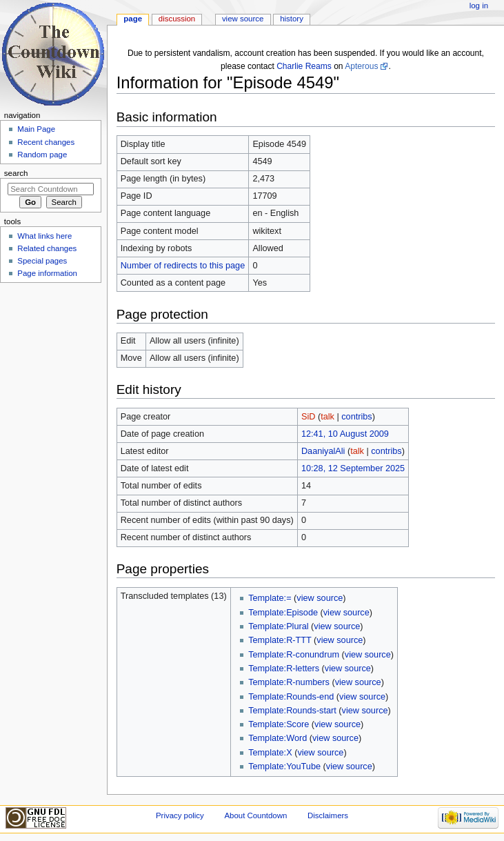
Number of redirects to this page (183, 266)
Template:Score (279, 724)
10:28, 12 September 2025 (353, 468)
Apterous (361, 66)
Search (16, 173)
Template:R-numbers (289, 682)
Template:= (270, 598)
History (292, 19)
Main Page (36, 129)
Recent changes (46, 142)
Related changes (47, 248)
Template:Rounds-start (292, 711)
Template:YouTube (284, 766)
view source (320, 598)
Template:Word (278, 738)
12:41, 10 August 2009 (345, 434)
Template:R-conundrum (294, 655)
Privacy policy (180, 815)
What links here (44, 236)
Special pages (42, 261)
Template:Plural (278, 626)
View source (243, 19)
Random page (42, 155)
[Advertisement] (50, 390)
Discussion (177, 19)
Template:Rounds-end (291, 697)
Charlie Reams (304, 66)
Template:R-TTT (280, 640)
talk (327, 417)
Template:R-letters (284, 669)
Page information (47, 273)
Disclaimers (328, 815)
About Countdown (255, 815)
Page (133, 19)
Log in (479, 6)
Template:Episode (283, 613)
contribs (356, 417)
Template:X (270, 753)
